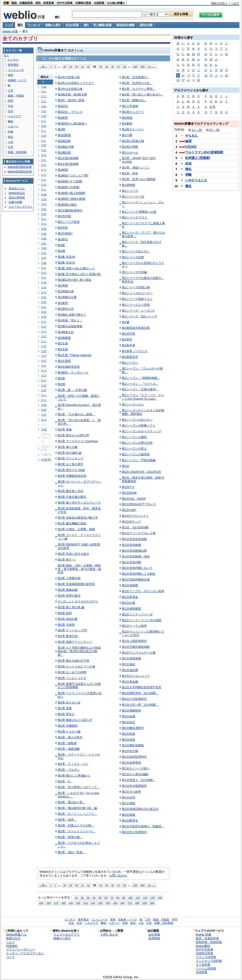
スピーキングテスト (21, 207)
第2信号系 (128, 334)
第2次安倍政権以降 (134, 551)
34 (101, 67)
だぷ (44, 420)
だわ (44, 297)
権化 (188, 169)
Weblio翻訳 (203, 946)
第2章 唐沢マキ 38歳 (71, 470)
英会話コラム (17, 188)
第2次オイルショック (136, 676)
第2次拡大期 (130, 751)
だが (44, 312)
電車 (11, 75)
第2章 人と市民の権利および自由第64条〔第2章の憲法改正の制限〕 (79, 651)
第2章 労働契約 (68, 726)
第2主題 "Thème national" (75, 355)
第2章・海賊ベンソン (136, 168)
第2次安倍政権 (131, 545)
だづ (44, 371)
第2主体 (63, 343)
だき (44, 116)
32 (88, 67)
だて (44, 175)
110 (138, 897)
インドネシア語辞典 (209, 961)
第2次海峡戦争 (131, 711)
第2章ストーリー (133, 129)
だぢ (44, 366)
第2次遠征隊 (130, 670)
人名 (11, 142)
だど (44, 380)
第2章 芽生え (66, 714)
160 (49, 903)
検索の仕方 (13, 938)
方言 (11, 147)
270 (130, 903)
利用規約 (12, 946)
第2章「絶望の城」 (70, 837)
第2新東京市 (130, 357)
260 (123, 903)
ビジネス (13, 60)
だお (44, 106)
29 (70, 67)
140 (160, 897)
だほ (44, 229)
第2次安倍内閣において (137, 568)
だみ (44, 239)
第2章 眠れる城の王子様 (73, 661)
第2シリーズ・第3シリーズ (139, 316)
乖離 (188, 175)
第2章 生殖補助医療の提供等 (76, 584)
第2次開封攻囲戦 (133, 745)
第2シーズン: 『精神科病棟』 (141, 378)
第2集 (61, 245)
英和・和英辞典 (45, 3)
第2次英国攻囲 (131, 658)
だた (44, 160)
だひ (44, 214)
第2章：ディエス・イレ (73, 764)
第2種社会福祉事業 (70, 326)
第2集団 (63, 303)
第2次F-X (128, 487)
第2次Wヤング (131, 522)
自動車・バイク (17, 80)
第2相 (61, 384)
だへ (44, 224)
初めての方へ (219, 3)
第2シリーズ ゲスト (135, 217)
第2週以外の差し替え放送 (74, 280)
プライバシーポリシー (21, 949)
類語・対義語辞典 (22, 3)
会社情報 (154, 935)
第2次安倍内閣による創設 (139, 574)
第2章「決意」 (67, 820)
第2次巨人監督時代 (134, 832)
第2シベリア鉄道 (69, 222)
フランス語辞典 (206, 957)
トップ (9, 25)
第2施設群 (64, 141)
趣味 (11, 121)
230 (100, 903)
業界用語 (13, 65)
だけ (44, 126)
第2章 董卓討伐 (68, 636)
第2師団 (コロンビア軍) (73, 176)
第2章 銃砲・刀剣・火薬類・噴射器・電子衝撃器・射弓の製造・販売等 (79, 569)
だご (44, 332)
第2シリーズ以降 (133, 257)
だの (44, 204)
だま (44, 234)
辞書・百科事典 (17, 152)
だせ (44, 150)
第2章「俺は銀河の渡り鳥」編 (77, 808)
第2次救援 (128, 815)
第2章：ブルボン (69, 770)
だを (44, 302)
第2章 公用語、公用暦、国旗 (76, 529)
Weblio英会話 (17, 193)
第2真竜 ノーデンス (135, 351)
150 (41, 903)
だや (44, 258)
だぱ (44, 410)
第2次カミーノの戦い (136, 768)
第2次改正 (128, 722)
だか (44, 111)
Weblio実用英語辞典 (20, 172)
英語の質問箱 (17, 198)
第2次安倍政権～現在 (136, 557)
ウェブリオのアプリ (66, 935)
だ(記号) (46, 460)
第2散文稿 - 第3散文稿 (72, 94)
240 (108, 903)
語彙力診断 (15, 202)
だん (44, 307)
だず (44, 346)
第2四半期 (64, 216)
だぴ (44, 415)
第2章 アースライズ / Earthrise (78, 441)
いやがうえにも (196, 180)
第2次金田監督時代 (134, 757)
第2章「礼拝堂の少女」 (137, 83)
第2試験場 (64, 135)
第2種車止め (66, 332)
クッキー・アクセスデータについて (25, 955)
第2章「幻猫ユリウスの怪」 (76, 825)
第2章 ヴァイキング (70, 458)
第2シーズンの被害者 (136, 454)
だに (44, 190)
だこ (44, 131)
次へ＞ (152, 67)
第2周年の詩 (66, 309)
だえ (44, 101)
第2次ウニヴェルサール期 (139, 653)
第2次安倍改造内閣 (134, 539)
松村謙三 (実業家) (198, 158)
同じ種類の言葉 (102, 25)
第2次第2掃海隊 (68, 164)
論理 (188, 141)
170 (56, 903)
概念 (188, 186)
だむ (44, 243)
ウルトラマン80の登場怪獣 (204, 152)
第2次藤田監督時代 (70, 210)
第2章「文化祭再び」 (136, 77)
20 (82, 897)
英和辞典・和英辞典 (209, 942)
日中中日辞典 (65, 3)
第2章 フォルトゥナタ (72, 678)
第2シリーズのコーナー (137, 293)
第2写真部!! (65, 233)
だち (44, 165)
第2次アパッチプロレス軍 (139, 533)
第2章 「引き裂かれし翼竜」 (76, 414)
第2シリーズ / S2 (133, 197)
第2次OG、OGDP (134, 499)
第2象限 (127, 124)
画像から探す (53, 25)
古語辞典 (99, 3)
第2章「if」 (65, 781)
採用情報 (154, 938)
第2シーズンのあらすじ (137, 420)
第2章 (61, 378)
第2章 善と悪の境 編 (71, 607)
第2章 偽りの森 (68, 447)
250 (115, 903)
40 (94, 897)
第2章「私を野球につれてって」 (79, 787)
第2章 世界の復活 (69, 596)
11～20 (197, 130)
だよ (44, 268)
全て (6, 55)
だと (44, 180)
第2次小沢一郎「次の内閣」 (140, 705)
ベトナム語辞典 (206, 968)
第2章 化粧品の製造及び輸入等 (78, 518)
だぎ (44, 317)
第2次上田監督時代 (134, 641)
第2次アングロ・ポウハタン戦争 (143, 591)
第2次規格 (128, 803)
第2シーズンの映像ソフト (139, 426)
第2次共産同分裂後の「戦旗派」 (143, 826)
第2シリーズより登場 (136, 305)
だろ (44, 292)
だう (44, 96)
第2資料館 (128, 185)
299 (135, 67)
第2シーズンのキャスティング (141, 431)
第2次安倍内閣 (131, 562)
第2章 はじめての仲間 (72, 672)
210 (85, 903)
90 (124, 897)
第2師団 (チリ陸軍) (70, 181)
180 (63, 903)
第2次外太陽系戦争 (134, 786)
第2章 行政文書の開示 (72, 497)
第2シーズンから (133, 404)
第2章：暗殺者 (67, 743)
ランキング (34, 25)
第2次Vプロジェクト (135, 516)
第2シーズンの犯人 (134, 449)
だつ (44, 170)
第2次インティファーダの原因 (141, 620)
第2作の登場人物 (69, 77)
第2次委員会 (130, 597)
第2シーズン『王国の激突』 (140, 389)
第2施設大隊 (66, 147)
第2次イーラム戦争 (134, 626)
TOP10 (179, 130)
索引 (20, 25)
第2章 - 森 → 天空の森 (72, 390)
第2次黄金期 (130, 682)
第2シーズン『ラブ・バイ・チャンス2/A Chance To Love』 (143, 397)
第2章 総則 (65, 613)
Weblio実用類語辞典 (20, 167)
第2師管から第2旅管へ (72, 124)
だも (44, 253)
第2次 (125, 466)
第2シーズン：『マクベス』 (140, 384)
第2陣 (61, 129)
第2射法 (63, 239)
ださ (44, 136)
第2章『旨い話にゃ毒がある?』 (142, 94)
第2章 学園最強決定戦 (72, 476)
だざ (44, 336)
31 (82, 67)
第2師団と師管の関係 (72, 199)
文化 (11, 106)
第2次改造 (128, 740)
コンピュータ (16, 70)
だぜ (44, 351)
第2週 (61, 251)
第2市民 (63, 228)
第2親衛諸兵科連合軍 (136, 328)
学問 (11, 101)
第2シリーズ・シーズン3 (138, 311)
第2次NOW (129, 493)
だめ (44, 248)
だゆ (44, 263)
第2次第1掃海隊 (68, 158)
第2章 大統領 (66, 625)
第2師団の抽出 (67, 205)
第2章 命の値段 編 (69, 453)
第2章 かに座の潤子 (70, 464)
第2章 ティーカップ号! (72, 630)
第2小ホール (130, 153)
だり (44, 278)
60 (106, 897)
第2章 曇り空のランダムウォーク (79, 503)
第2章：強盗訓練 (69, 749)
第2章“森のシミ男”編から (74, 776)
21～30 (215, 130)
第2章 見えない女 (69, 702)
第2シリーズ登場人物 (136, 287)
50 (100, 897)
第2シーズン (130, 363)
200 (78, 903)
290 (145, 903)
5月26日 (191, 147)
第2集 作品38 (66, 257)
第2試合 (63, 106)
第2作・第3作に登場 (71, 100)
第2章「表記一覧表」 (72, 852)
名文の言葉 (72, 25)
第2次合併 (128, 797)
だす (44, 145)
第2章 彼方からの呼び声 (73, 435)
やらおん (191, 135)
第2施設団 (64, 153)
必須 (188, 163)
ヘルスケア (15, 116)
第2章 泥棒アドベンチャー (75, 642)
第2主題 (63, 349)
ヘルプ (235, 3)
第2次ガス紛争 (131, 792)
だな (44, 185)
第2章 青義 (65, 430)
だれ (44, 287)
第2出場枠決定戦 (69, 367)
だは (44, 209)
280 (137, 903)
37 (119, 67)
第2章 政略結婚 (68, 590)
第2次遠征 (128, 664)
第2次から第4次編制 (135, 774)
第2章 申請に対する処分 (73, 554)
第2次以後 (128, 603)
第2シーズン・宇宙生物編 (139, 460)
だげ (44, 327)
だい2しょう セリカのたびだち (78, 601)
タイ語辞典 (203, 965)
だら (44, 273)
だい (44, 91)
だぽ (44, 429)
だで (44, 376)
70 (112, 897)
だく (44, 121)
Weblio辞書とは (16, 935)
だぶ (44, 395)
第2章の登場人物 (133, 141)
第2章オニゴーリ (133, 112)
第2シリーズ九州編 (134, 272)
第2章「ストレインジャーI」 (76, 831)
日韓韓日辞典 (83, 3)
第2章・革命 (130, 173)
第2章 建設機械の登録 (72, 523)
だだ (44, 361)
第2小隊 (127, 135)
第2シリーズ (130, 191)
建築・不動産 (16, 96)
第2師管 (63, 118)
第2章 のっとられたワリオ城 (76, 666)
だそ (44, 155)
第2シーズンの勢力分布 (137, 443)
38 (124, 67)
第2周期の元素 (67, 297)
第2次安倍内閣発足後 (136, 580)
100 (130, 897)
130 (153, 897)
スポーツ (13, 127)
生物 (11, 132)
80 (118, 897)
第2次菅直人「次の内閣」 (139, 780)
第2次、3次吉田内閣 (135, 527)
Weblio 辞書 (10, 31)
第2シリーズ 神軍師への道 (139, 212)
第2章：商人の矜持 (70, 737)
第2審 (125, 322)
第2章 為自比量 (68, 619)
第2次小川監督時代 (134, 699)
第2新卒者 (128, 345)
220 (93, 903)
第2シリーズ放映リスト (137, 299)
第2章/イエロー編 (69, 732)
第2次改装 (128, 734)
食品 (11, 137)
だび (44, 390)
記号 (213, 107)
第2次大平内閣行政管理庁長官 (141, 687)
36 (113, 67)
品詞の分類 (146, 25)
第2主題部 (64, 361)
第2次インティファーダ (137, 614)
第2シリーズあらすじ (136, 251)
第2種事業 (64, 338)
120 (145, 897)
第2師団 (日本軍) (69, 187)
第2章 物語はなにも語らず (75, 720)
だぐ (44, 322)
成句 (86, 25)
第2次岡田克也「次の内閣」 (140, 693)
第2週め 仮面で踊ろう (72, 315)
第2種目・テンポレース (73, 373)
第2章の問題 (130, 147)
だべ (44, 400)
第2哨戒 (127, 118)
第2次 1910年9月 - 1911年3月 (141, 472)
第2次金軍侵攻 (131, 763)
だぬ (44, 194)
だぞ (44, 356)
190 (71, 903)
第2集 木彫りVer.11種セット (76, 268)
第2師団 (63, 170)
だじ (44, 341)
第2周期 (63, 286)
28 (65, 67)
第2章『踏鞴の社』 (134, 100)
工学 (11, 91)
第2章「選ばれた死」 (72, 802)
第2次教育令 (130, 821)
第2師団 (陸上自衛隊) (72, 193)
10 (76, 897)
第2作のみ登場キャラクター (76, 83)
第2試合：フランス (70, 112)
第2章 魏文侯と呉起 (70, 491)
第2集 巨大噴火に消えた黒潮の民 (79, 274)
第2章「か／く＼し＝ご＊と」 (77, 814)
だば (44, 385)
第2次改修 (128, 716)
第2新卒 (127, 339)
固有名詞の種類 (125, 25)
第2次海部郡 (130, 585)
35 (107, 67)
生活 (11, 111)
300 (142, 67)
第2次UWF (129, 510)
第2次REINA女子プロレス (139, 504)
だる (44, 283)
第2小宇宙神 (130, 106)
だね (44, 199)
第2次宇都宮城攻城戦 (136, 647)
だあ (44, 87)
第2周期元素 (66, 291)
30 (77, 67)
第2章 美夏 (65, 708)
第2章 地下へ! (67, 560)
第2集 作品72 (66, 263)
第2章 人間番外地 (69, 578)
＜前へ (43, 67)
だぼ (44, 405)
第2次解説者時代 (133, 728)
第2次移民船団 (131, 609)
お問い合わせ (118, 875)
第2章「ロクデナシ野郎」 (139, 89)
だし (44, 141)
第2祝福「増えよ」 (70, 320)
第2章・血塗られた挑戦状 (139, 179)
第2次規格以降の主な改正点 (140, 809)
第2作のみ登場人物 (70, 89)
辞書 (6, 3)
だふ (44, 219)
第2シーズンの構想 (134, 437)
